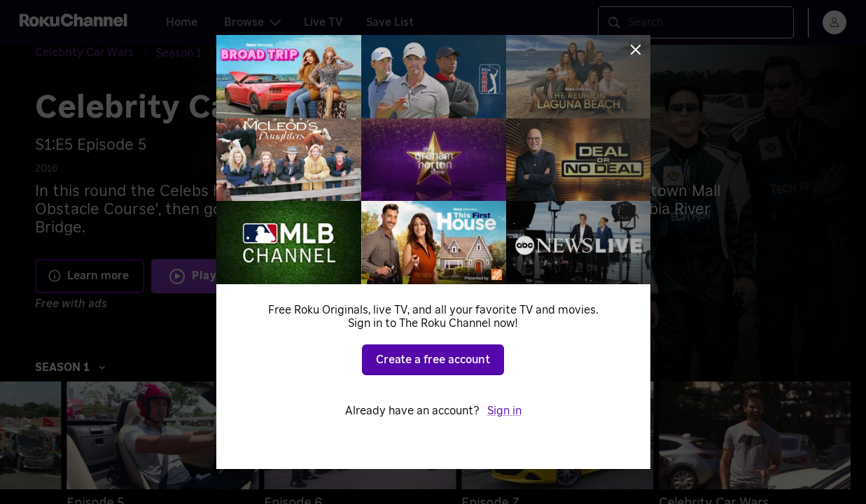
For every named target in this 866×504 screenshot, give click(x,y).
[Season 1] (179, 53)
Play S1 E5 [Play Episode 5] (223, 276)
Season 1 (71, 367)
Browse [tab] (252, 22)
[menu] (834, 22)
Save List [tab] (390, 22)
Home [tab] (182, 22)
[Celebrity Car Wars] (96, 53)
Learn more (88, 276)
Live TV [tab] (323, 22)
